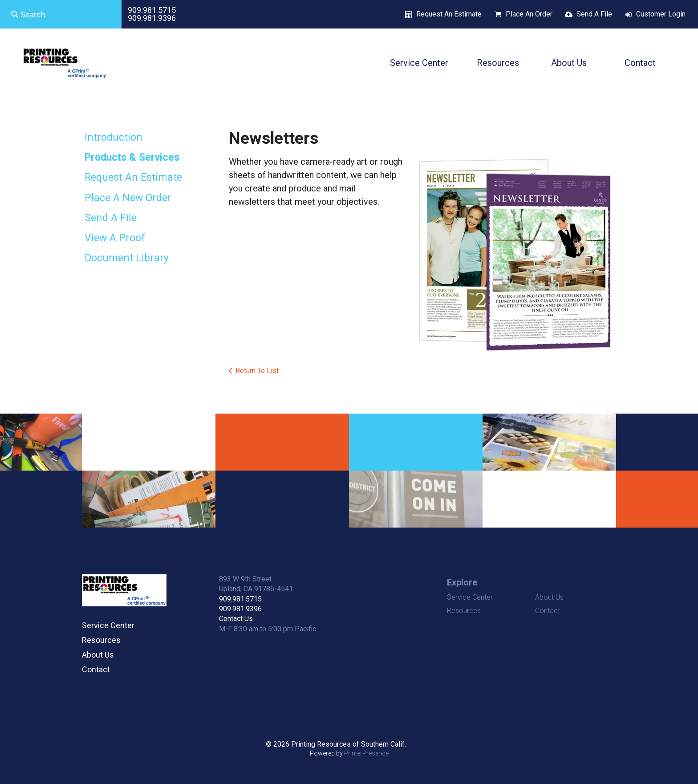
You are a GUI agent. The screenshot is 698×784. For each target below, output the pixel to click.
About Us (569, 63)
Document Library (127, 258)
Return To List (257, 371)
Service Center (419, 63)
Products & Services (132, 157)
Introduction (114, 137)
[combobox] (61, 14)
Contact (640, 63)
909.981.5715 (152, 10)
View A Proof (115, 238)
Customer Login (661, 14)
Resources (498, 63)
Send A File (594, 14)
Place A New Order (128, 198)
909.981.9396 (152, 18)
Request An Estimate (449, 14)
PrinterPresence (366, 753)
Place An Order (529, 14)
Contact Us (236, 619)
